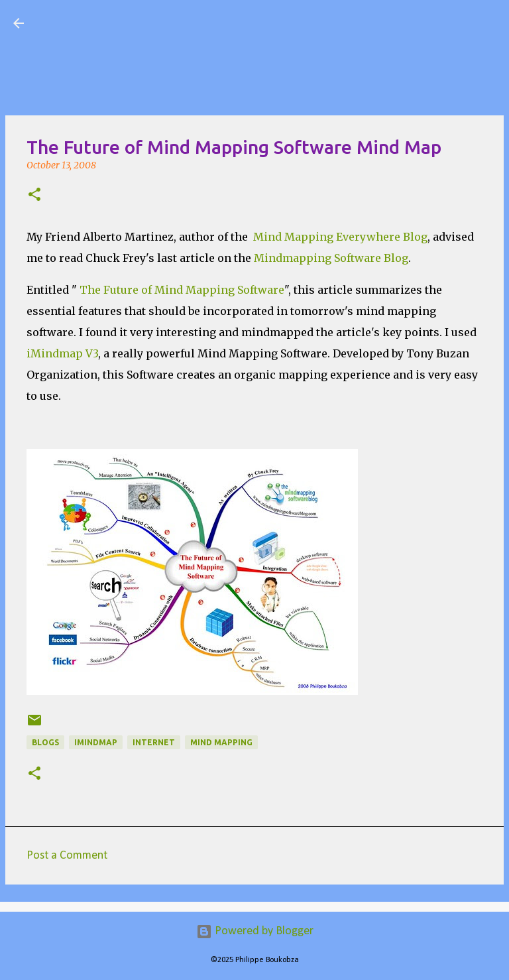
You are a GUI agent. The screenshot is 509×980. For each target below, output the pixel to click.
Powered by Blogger (255, 931)
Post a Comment (67, 856)
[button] (34, 196)
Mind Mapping (221, 742)
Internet (154, 742)
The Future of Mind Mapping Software (182, 290)
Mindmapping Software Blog (331, 258)
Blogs (45, 742)
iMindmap (96, 742)
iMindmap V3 (62, 353)
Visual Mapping (112, 23)
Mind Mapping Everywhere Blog (340, 237)
